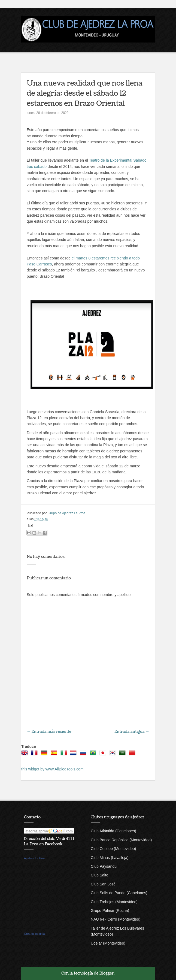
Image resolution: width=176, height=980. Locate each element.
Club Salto (100, 875)
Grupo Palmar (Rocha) (110, 911)
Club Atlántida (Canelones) (113, 831)
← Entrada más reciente (49, 732)
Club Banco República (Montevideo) (121, 840)
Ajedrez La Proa (35, 858)
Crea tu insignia (34, 934)
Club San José (103, 884)
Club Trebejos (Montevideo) (114, 902)
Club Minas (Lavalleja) (110, 858)
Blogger (107, 973)
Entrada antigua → (132, 732)
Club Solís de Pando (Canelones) (119, 893)
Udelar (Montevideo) (108, 943)
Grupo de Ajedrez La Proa (67, 513)
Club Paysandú (104, 866)
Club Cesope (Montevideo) (113, 849)
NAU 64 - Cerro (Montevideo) (116, 919)
